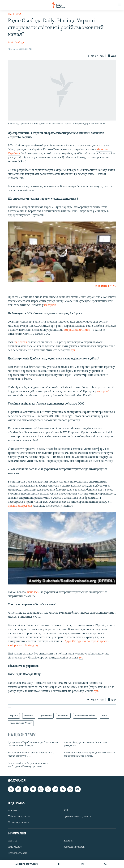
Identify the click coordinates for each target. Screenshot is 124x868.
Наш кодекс (15, 847)
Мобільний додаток (19, 816)
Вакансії (68, 841)
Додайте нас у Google (27, 864)
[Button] (95, 56)
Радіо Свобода (16, 43)
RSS (66, 810)
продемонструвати (20, 506)
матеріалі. (51, 305)
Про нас (12, 841)
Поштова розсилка (18, 822)
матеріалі (103, 391)
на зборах (21, 342)
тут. (73, 350)
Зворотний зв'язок (74, 847)
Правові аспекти (17, 853)
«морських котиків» (77, 330)
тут (81, 658)
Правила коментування (77, 816)
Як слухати (14, 810)
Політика (14, 14)
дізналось (33, 592)
